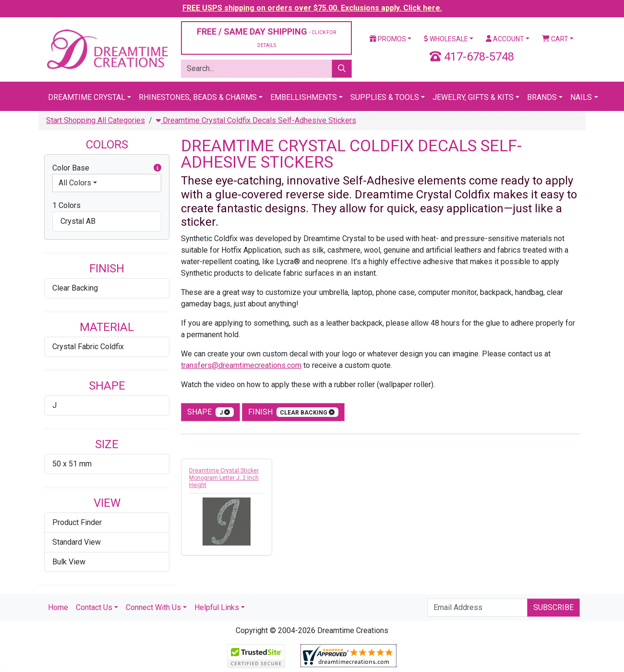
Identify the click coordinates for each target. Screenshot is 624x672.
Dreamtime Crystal (87, 97)
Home (58, 607)
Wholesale (446, 39)
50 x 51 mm (72, 464)
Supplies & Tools (385, 97)
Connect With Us (153, 607)
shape (210, 412)
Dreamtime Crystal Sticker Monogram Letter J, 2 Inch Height (224, 481)
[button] (157, 168)
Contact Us (94, 607)
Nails (581, 97)
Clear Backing (75, 288)
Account (505, 39)
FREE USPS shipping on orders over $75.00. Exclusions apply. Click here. (312, 8)
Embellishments (304, 97)
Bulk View (69, 562)
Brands (542, 97)
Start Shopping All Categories (96, 120)
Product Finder (77, 522)
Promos (388, 39)
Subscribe (553, 607)
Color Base (107, 168)
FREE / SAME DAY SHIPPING (266, 37)
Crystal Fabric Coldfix (88, 347)
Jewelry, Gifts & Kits (473, 97)
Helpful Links (217, 607)
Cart (555, 39)
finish (294, 412)
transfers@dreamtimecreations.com (241, 365)
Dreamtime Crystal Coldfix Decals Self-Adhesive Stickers (256, 120)
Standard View (77, 542)
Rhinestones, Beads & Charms (198, 97)
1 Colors (66, 205)
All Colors (75, 183)
